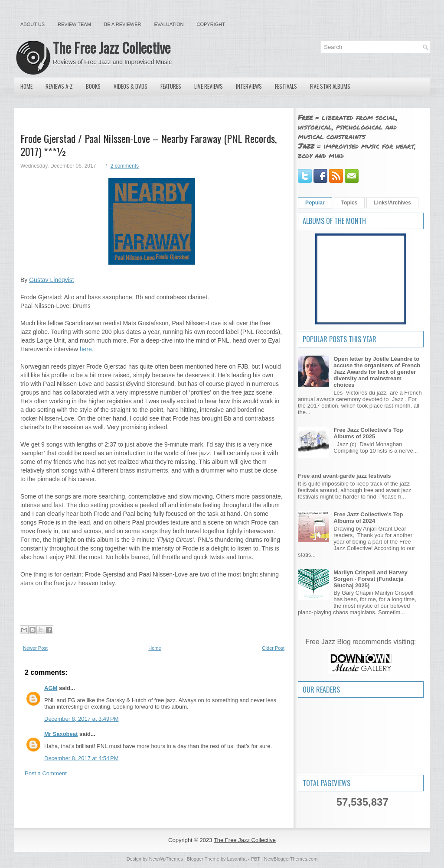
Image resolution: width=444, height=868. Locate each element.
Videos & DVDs (131, 86)
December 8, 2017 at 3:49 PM (82, 719)
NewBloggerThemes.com (291, 859)
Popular (315, 203)
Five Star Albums (330, 86)
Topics (349, 203)
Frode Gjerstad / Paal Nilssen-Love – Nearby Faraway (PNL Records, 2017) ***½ (149, 145)
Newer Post (35, 648)
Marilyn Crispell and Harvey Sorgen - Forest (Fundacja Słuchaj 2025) (371, 579)
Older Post (273, 648)
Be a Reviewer (123, 24)
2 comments (125, 166)
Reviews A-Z (59, 86)
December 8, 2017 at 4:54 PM (82, 758)
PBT (256, 859)
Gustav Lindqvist (52, 280)
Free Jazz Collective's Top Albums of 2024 (368, 518)
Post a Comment (46, 773)
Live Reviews (209, 86)
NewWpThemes (166, 859)
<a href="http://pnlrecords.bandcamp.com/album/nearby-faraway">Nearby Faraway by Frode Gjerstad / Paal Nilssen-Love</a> (152, 605)
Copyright (211, 24)
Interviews (249, 86)
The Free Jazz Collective (112, 47)
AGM (51, 688)
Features (171, 86)
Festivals (286, 86)
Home (26, 86)
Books (93, 86)
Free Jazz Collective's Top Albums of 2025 (368, 433)
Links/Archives (392, 203)
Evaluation (169, 24)
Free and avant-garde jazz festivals (344, 476)
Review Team (74, 24)
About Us (33, 24)
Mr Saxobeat (61, 734)
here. (87, 349)
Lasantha (237, 859)
